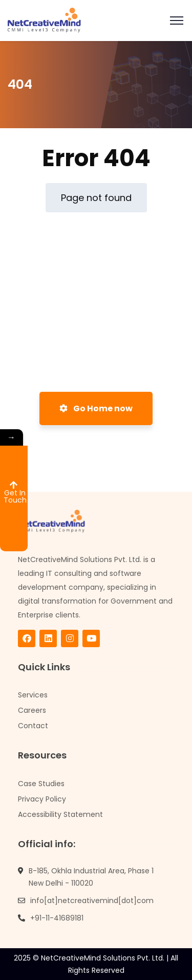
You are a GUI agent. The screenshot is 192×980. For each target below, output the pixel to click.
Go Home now (96, 408)
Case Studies (41, 784)
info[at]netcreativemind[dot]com (92, 901)
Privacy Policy (42, 799)
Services (33, 695)
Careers (32, 710)
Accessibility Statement (60, 814)
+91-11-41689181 (57, 918)
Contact (33, 726)
